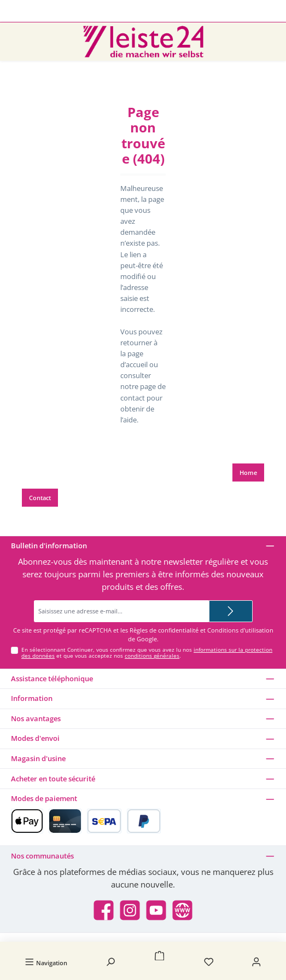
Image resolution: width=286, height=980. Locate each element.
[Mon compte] (256, 962)
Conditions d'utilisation (240, 630)
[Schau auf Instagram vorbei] (130, 910)
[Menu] (46, 962)
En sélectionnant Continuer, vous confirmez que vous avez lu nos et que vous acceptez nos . (147, 653)
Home (248, 472)
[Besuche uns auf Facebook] (104, 910)
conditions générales (152, 656)
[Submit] (231, 611)
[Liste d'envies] (209, 962)
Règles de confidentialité (164, 630)
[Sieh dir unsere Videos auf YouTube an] (156, 910)
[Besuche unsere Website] (182, 910)
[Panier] (160, 957)
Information (32, 698)
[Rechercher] (110, 962)
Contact (40, 498)
